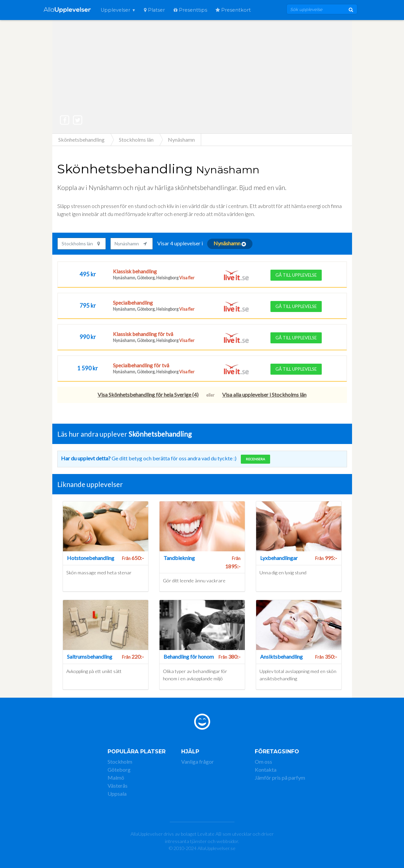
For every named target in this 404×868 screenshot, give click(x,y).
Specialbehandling (133, 303)
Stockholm (120, 761)
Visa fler (187, 278)
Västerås (118, 785)
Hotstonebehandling (91, 558)
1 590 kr (88, 368)
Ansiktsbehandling (281, 656)
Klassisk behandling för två (143, 334)
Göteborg (119, 769)
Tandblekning (179, 558)
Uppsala (117, 793)
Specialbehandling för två (141, 365)
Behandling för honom (189, 656)
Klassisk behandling (135, 271)
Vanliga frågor (198, 761)
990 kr (88, 337)
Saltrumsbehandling (90, 656)
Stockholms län (81, 243)
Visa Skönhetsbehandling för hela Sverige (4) (148, 394)
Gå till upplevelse (296, 275)
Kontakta (266, 769)
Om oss (263, 761)
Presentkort (233, 10)
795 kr (88, 305)
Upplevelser (115, 10)
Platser (154, 10)
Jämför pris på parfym (280, 777)
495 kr (88, 274)
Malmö (116, 777)
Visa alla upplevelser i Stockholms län (264, 394)
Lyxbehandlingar (279, 558)
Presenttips (190, 10)
